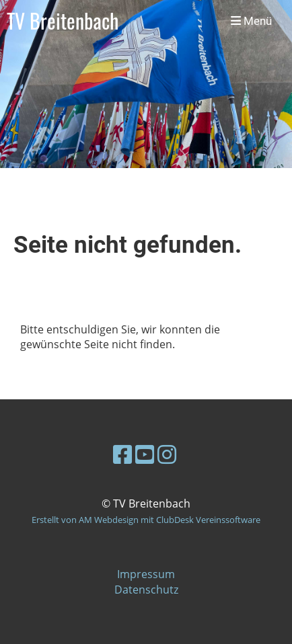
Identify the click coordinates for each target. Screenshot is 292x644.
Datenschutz (146, 590)
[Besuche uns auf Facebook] (122, 454)
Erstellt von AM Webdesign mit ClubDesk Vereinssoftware (146, 520)
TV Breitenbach (63, 21)
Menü (251, 21)
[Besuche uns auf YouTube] (145, 454)
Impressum (146, 574)
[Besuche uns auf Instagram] (167, 454)
